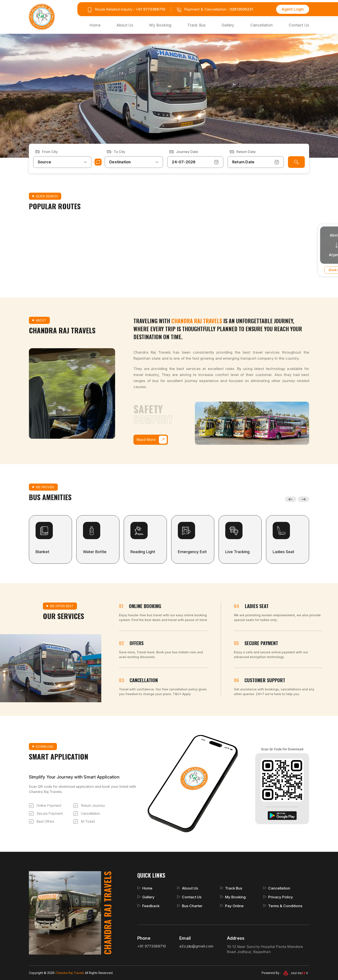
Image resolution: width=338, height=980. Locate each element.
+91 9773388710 (150, 9)
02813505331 (241, 9)
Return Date (246, 152)
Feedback (151, 906)
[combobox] (62, 162)
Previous (291, 499)
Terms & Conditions (285, 906)
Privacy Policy (281, 897)
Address (236, 938)
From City (50, 152)
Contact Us (299, 25)
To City (119, 152)
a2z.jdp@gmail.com (196, 946)
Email (185, 938)
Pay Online (234, 906)
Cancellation (261, 25)
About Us (125, 25)
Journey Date (187, 152)
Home (95, 25)
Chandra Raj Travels (70, 973)
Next (304, 499)
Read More (152, 440)
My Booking (160, 25)
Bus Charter (192, 906)
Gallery (228, 25)
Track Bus (196, 25)
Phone (144, 938)
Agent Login (293, 9)
